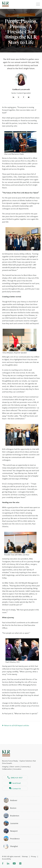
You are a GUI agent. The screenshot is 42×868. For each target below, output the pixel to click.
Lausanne (11, 823)
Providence (12, 839)
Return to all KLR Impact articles (16, 725)
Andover (10, 800)
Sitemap (25, 856)
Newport (10, 831)
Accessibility (7, 859)
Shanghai (11, 846)
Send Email (15, 783)
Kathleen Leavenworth (21, 89)
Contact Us (15, 789)
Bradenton (11, 816)
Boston (10, 808)
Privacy (34, 856)
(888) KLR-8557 (15, 778)
